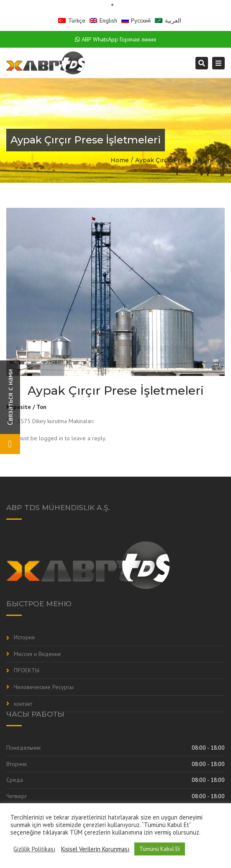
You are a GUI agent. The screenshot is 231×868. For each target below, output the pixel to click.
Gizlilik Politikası (34, 849)
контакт (23, 704)
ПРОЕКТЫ (27, 670)
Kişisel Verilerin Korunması (95, 849)
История (24, 637)
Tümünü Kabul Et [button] (160, 849)
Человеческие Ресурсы (44, 687)
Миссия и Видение (37, 654)
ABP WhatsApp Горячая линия (116, 39)
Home (120, 160)
